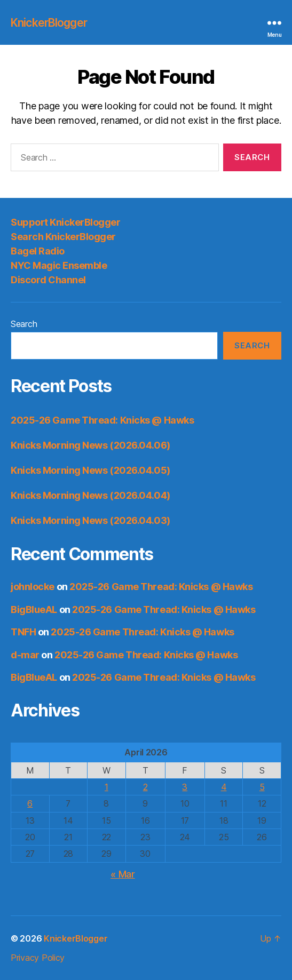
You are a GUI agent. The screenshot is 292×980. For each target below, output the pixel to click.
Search (24, 324)
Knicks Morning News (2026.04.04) (90, 495)
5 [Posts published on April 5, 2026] (262, 787)
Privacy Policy (38, 958)
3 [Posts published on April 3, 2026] (185, 787)
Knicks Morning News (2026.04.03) (90, 520)
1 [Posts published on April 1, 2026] (106, 787)
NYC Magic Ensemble (59, 265)
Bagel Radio (38, 251)
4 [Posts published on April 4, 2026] (224, 787)
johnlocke (33, 587)
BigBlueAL (34, 609)
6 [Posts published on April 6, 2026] (30, 803)
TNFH (23, 632)
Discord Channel (48, 280)
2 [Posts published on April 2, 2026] (145, 787)
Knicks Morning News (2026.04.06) (90, 445)
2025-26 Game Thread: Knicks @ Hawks (102, 420)
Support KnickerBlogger (65, 222)
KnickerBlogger (49, 23)
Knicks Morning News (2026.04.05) (90, 470)
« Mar (123, 874)
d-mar (25, 655)
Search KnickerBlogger (63, 237)
